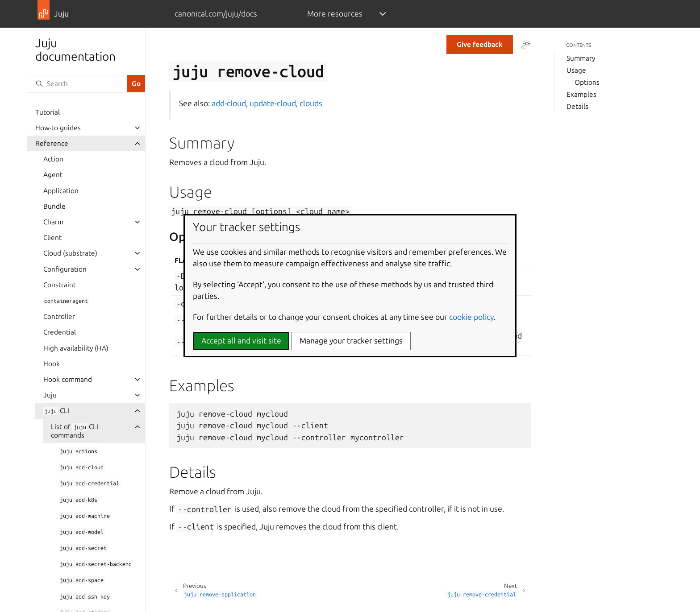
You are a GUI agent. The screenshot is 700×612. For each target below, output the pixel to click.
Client (52, 238)
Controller (59, 316)
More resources (335, 14)
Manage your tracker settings (351, 341)
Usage (576, 70)
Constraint (60, 285)
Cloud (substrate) (70, 253)
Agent (53, 175)
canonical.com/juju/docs (216, 14)
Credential (60, 332)
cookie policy (471, 317)
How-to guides (58, 128)
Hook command (68, 379)
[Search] (77, 84)
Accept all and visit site (241, 341)
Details (577, 106)
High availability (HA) (76, 348)
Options (587, 82)
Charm (53, 222)
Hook (52, 364)
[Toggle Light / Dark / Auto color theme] (526, 45)
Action (53, 159)
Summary (581, 58)
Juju (50, 395)
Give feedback (480, 44)
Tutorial (48, 112)
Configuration (65, 269)
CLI (56, 411)
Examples (581, 94)
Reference (52, 143)
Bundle (54, 206)
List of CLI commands (75, 431)
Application (61, 191)
